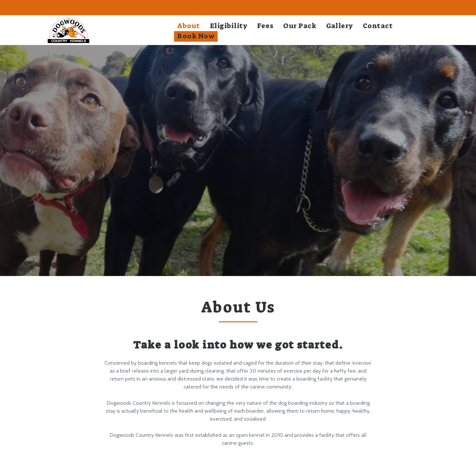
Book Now (196, 36)
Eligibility (229, 26)
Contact (378, 26)
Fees (265, 26)
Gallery (340, 26)
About (189, 26)
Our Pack (300, 26)
